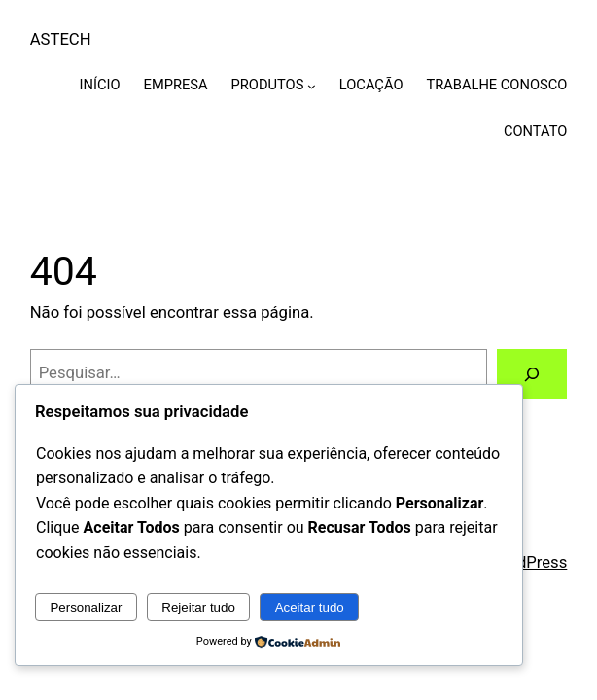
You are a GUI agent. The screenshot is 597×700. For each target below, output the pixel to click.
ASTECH (61, 39)
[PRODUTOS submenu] (312, 85)
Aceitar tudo (310, 607)
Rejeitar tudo (198, 607)
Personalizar (86, 607)
